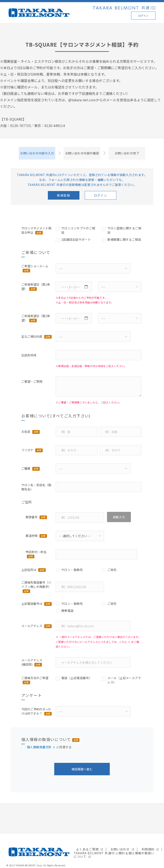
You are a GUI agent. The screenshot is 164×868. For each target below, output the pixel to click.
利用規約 (148, 849)
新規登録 (63, 195)
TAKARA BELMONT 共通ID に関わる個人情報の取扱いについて (114, 855)
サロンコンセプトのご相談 (78, 230)
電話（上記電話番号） (77, 678)
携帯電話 (67, 611)
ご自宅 (112, 570)
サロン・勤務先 (72, 570)
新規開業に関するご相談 (124, 239)
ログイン (143, 16)
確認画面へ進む (82, 769)
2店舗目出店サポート (76, 239)
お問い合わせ (120, 849)
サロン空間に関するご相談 (124, 230)
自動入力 (119, 517)
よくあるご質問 (87, 849)
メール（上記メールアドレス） (124, 680)
